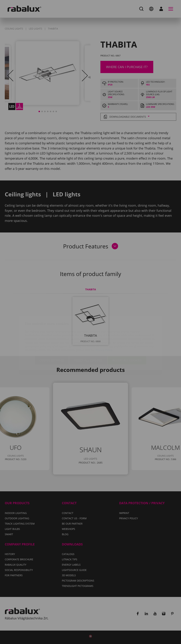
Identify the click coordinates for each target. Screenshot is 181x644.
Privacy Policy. (104, 329)
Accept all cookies (127, 340)
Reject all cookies (88, 340)
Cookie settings (52, 340)
